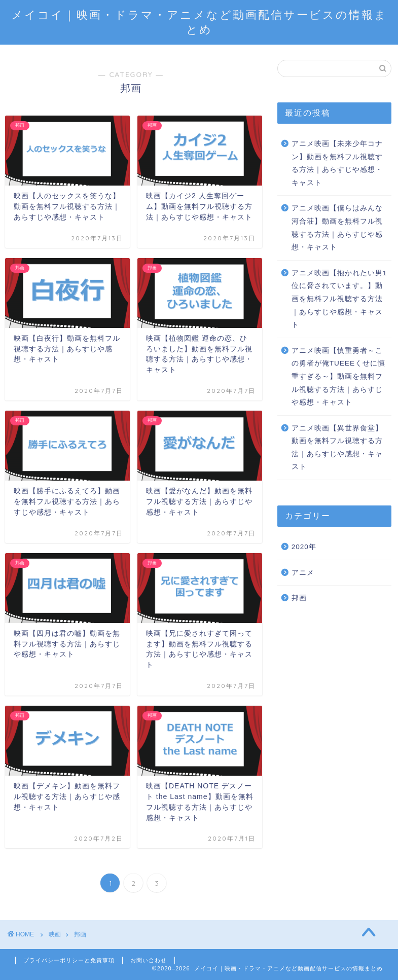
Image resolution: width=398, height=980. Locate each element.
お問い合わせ (149, 960)
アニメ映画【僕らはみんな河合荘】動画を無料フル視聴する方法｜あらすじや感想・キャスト (337, 228)
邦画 (299, 598)
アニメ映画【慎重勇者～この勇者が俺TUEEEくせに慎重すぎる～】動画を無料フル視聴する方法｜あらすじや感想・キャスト (338, 376)
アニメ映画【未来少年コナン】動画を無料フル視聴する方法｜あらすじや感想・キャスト (337, 163)
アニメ (303, 573)
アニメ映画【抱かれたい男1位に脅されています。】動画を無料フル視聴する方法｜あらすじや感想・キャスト (339, 299)
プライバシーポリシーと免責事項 (69, 960)
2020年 (304, 547)
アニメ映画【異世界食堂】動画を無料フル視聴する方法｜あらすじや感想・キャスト (337, 448)
